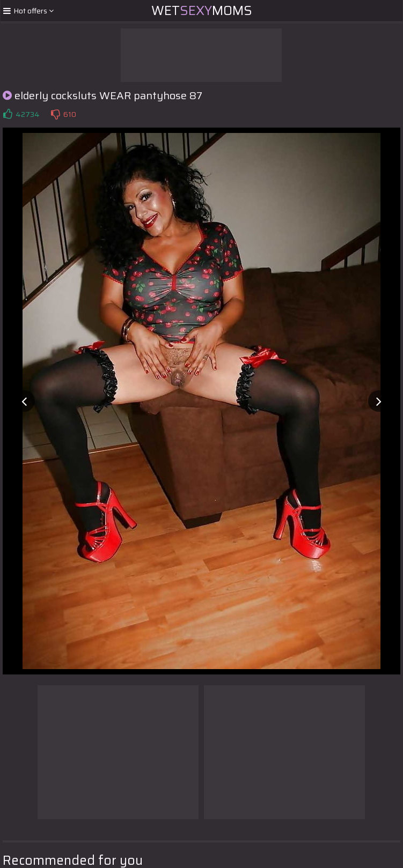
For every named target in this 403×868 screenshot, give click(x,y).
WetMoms (202, 11)
